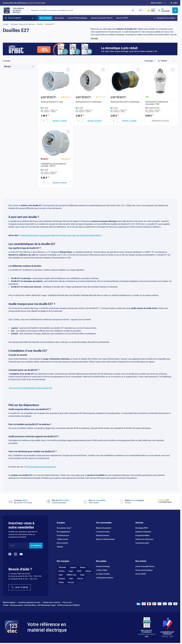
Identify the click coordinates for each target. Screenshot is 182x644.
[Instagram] (15, 554)
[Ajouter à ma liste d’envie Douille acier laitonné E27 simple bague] (138, 70)
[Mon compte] (164, 10)
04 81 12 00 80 (20, 587)
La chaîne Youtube (103, 574)
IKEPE (79, 571)
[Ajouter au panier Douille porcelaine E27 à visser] (60, 121)
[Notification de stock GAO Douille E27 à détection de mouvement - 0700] (160, 121)
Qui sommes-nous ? (64, 528)
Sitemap (60, 547)
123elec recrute (62, 539)
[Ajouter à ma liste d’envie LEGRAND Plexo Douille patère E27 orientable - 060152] (68, 132)
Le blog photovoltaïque (104, 578)
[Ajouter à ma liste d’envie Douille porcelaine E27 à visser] (68, 70)
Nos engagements (63, 532)
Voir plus (94, 38)
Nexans (83, 567)
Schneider (62, 567)
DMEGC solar (71, 575)
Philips (61, 582)
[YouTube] (21, 554)
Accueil (6, 24)
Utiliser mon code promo (144, 539)
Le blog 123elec (102, 570)
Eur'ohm (62, 571)
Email (12, 546)
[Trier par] (168, 61)
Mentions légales (9, 602)
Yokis (71, 579)
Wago (82, 575)
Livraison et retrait (103, 532)
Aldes (61, 575)
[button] (66, 97)
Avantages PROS (142, 528)
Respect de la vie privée (52, 602)
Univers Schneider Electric (145, 566)
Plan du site (67, 602)
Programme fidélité (142, 535)
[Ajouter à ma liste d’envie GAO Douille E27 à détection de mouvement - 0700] (173, 70)
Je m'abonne (36, 546)
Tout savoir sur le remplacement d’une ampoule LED (30, 388)
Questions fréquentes (143, 532)
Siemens (62, 579)
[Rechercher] (133, 10)
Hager (71, 571)
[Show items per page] (150, 61)
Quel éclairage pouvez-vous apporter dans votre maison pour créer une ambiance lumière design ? (61, 235)
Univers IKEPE (141, 574)
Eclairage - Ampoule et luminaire (23, 24)
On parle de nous (63, 535)
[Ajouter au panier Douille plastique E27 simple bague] (95, 121)
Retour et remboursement (105, 539)
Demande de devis (103, 535)
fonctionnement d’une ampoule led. (41, 467)
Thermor (80, 579)
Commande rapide (142, 543)
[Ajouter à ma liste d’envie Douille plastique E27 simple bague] (103, 70)
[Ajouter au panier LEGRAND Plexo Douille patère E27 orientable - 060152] (60, 183)
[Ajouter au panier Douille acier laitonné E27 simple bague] (129, 121)
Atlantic (88, 571)
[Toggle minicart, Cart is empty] (175, 10)
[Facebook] (10, 554)
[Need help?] (159, 3)
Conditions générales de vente (29, 602)
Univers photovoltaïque (144, 570)
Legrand (73, 567)
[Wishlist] (142, 10)
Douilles (40, 24)
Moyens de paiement (104, 528)
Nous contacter (62, 543)
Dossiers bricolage (103, 566)
